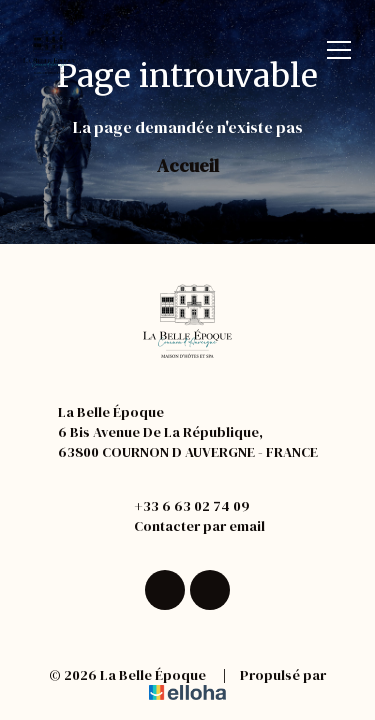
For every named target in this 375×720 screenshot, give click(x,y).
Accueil (188, 165)
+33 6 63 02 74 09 (180, 506)
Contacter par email (188, 526)
